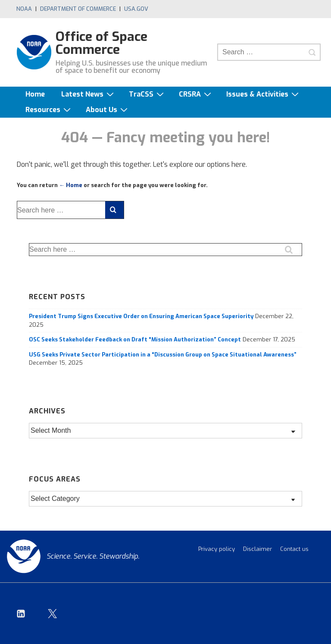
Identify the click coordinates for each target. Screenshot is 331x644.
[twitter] (53, 613)
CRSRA (196, 94)
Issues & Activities (264, 94)
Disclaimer (258, 549)
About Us (108, 110)
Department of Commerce (78, 9)
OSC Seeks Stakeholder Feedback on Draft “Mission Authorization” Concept (135, 339)
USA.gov (136, 9)
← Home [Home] (71, 185)
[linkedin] (21, 613)
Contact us (294, 549)
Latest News (89, 94)
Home (35, 94)
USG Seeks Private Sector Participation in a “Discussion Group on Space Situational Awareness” (163, 355)
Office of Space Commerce (101, 43)
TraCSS (147, 94)
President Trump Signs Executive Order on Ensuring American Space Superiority (141, 316)
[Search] (312, 52)
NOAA (24, 9)
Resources (49, 110)
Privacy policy (217, 549)
